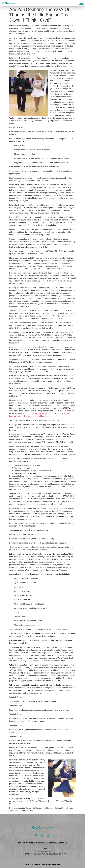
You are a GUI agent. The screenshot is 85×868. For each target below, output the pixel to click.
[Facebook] (36, 836)
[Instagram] (48, 836)
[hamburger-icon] (81, 3)
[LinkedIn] (42, 836)
